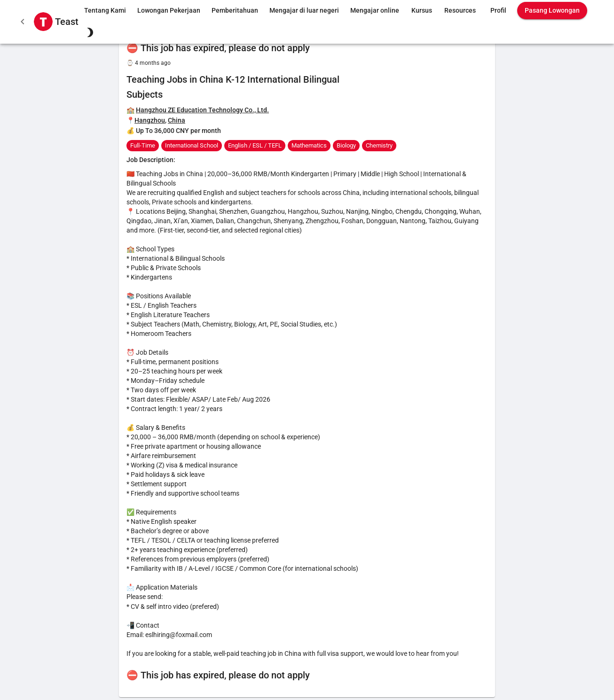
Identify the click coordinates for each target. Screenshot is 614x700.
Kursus (422, 11)
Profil (498, 11)
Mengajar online (375, 11)
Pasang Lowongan (552, 11)
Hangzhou (150, 120)
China (177, 120)
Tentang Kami (105, 11)
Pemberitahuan (235, 11)
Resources (460, 11)
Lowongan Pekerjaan (169, 11)
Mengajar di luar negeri (304, 11)
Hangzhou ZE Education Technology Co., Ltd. (202, 110)
